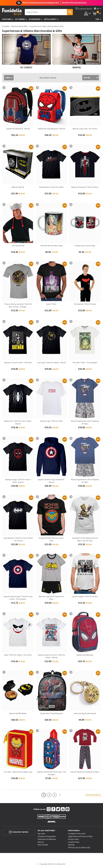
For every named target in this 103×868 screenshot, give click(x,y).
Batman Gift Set (18, 187)
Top (97, 19)
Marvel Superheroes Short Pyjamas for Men (85, 481)
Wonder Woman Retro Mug (51, 246)
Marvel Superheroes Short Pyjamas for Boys (85, 422)
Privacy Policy (73, 839)
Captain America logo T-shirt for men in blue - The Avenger (18, 598)
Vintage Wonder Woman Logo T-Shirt (51, 539)
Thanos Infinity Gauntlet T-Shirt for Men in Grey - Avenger (18, 305)
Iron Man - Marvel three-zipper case (18, 772)
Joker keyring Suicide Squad (85, 713)
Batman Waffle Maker (18, 713)
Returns (41, 842)
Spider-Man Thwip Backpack (51, 713)
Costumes (7, 19)
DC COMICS (26, 67)
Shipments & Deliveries (47, 839)
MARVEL (77, 67)
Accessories (34, 19)
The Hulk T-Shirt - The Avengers (85, 363)
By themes (20, 19)
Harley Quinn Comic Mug (85, 246)
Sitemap (71, 845)
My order (41, 834)
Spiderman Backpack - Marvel (18, 129)
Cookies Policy (74, 842)
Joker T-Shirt (51, 304)
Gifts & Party (50, 19)
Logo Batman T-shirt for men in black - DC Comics (18, 539)
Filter (8, 78)
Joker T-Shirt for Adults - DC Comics (18, 655)
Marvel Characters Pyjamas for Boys (85, 772)
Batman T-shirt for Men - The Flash (18, 363)
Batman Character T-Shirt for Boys (85, 187)
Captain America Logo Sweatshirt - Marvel (51, 481)
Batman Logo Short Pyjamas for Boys (51, 598)
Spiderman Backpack (85, 655)
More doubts (43, 845)
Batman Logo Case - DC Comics (85, 129)
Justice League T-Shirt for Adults (85, 596)
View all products (93, 795)
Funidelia (6, 26)
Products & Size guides (47, 836)
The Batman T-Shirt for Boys (85, 304)
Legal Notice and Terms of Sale (80, 836)
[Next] (60, 795)
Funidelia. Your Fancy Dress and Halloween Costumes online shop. (12, 12)
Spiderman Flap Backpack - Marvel (51, 129)
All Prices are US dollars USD (79, 847)
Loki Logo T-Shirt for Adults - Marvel (51, 363)
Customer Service (19, 832)
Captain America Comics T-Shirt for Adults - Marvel (51, 656)
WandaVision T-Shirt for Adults (51, 187)
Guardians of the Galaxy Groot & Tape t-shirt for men (85, 539)
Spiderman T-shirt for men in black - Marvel (18, 422)
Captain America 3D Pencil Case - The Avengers (51, 773)
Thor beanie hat (18, 246)
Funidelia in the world (77, 834)
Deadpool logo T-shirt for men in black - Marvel (18, 481)
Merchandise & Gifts (19, 26)
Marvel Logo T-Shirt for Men (51, 421)
